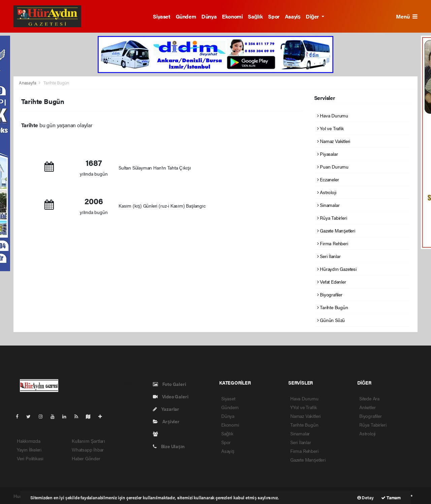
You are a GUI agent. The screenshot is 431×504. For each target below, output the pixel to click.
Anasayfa (28, 83)
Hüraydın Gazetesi (337, 269)
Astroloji (327, 192)
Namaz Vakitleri (334, 141)
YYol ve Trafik (303, 407)
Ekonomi (232, 16)
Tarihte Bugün (56, 83)
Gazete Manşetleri (336, 230)
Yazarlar (166, 409)
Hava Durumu (333, 115)
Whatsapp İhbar (88, 449)
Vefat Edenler (332, 282)
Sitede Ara (369, 398)
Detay (366, 497)
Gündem (186, 16)
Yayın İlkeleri (29, 449)
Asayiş (293, 16)
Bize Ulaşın (169, 446)
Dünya (209, 16)
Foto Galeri (170, 384)
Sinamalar (328, 205)
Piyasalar (328, 154)
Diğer (313, 16)
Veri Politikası (30, 458)
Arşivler (166, 421)
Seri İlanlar (329, 256)
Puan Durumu (333, 167)
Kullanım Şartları (88, 441)
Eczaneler (328, 179)
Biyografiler (330, 294)
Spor (274, 16)
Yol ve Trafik (330, 128)
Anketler (367, 407)
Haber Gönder (86, 458)
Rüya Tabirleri (332, 218)
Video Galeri (171, 396)
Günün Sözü (331, 320)
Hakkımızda (29, 441)
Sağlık (255, 16)
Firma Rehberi (333, 243)
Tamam (391, 497)
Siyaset (161, 16)
